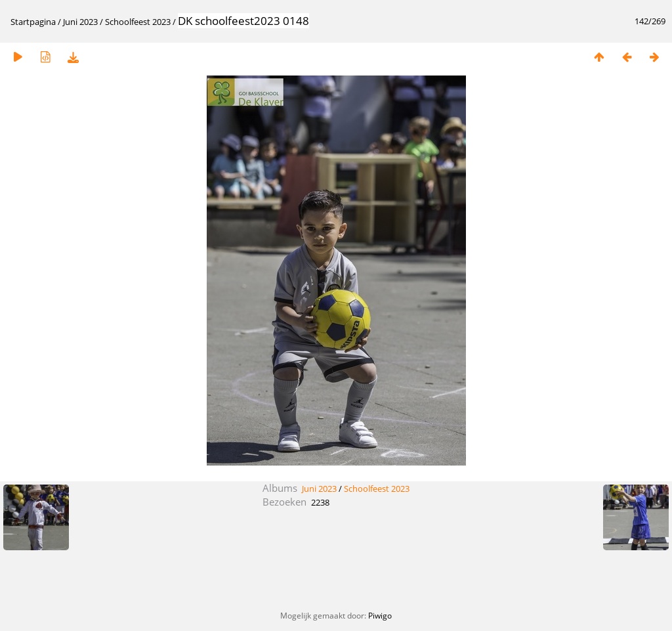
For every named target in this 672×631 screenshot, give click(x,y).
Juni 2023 (80, 22)
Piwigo (380, 616)
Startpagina (33, 22)
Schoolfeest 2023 (138, 22)
